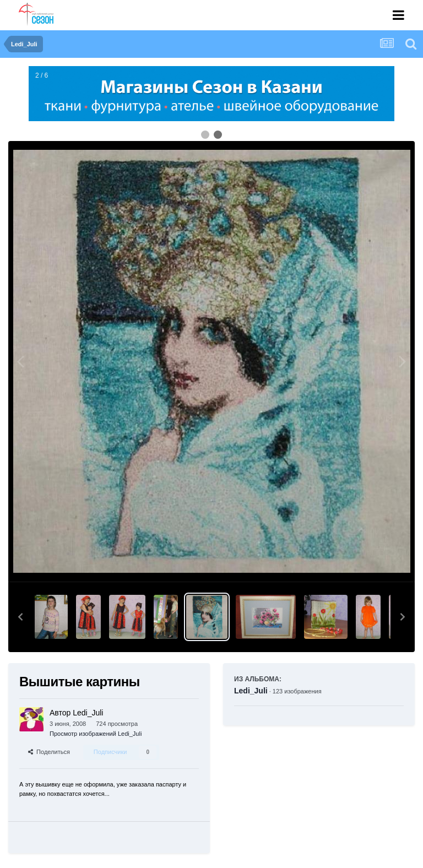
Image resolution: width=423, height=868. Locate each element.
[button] (20, 617)
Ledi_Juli (251, 691)
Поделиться (49, 752)
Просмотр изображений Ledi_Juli (96, 734)
